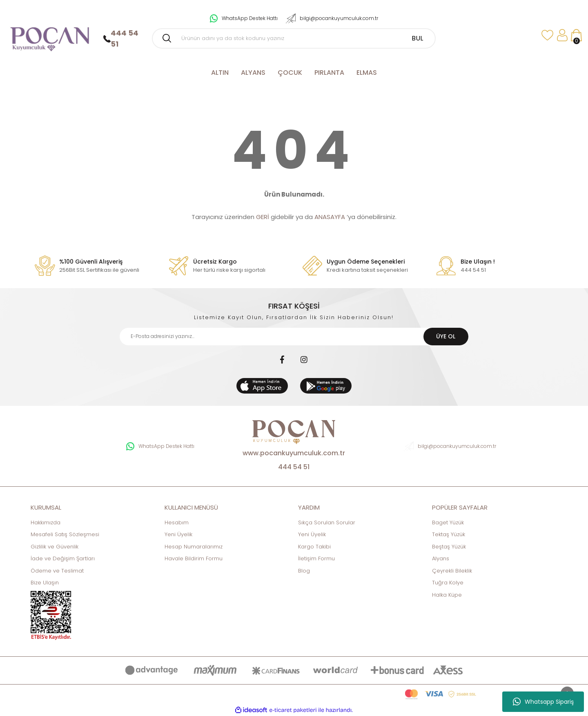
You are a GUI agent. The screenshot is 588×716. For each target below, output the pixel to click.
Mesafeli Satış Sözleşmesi (65, 534)
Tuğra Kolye (448, 583)
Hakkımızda (46, 522)
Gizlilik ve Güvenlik (55, 547)
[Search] (294, 38)
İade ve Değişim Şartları (63, 558)
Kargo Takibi (314, 547)
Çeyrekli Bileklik (452, 571)
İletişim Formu (316, 558)
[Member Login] (562, 35)
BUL (417, 38)
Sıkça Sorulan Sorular (327, 522)
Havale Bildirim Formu (194, 558)
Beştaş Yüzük (449, 547)
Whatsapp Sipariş (543, 702)
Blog (304, 571)
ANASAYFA (330, 217)
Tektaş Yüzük (449, 534)
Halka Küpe (447, 595)
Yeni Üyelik (178, 534)
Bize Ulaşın (45, 583)
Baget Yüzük (448, 522)
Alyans (441, 558)
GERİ (263, 217)
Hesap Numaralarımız (194, 547)
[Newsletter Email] (294, 337)
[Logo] (49, 35)
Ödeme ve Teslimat (57, 571)
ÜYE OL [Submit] (446, 336)
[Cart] (576, 35)
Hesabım (177, 522)
